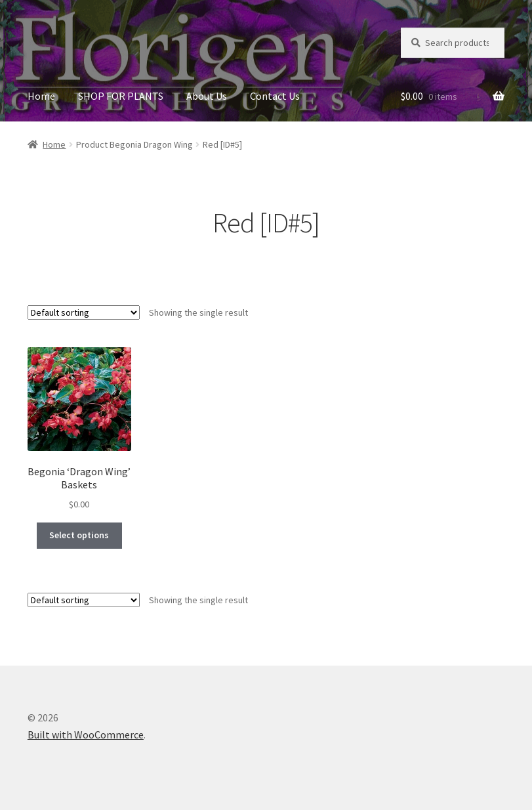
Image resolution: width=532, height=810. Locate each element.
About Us (207, 96)
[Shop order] (84, 312)
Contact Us (275, 96)
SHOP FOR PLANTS (121, 96)
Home (41, 96)
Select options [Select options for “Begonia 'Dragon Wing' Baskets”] (79, 535)
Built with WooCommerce (86, 735)
